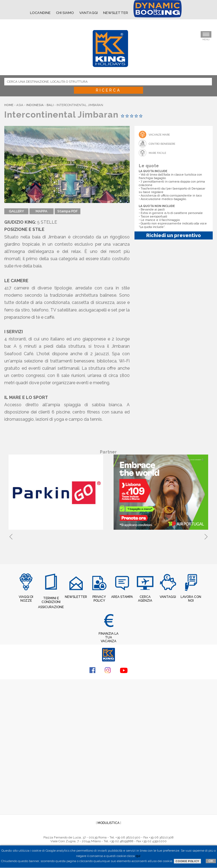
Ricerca (108, 90)
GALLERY (16, 211)
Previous (11, 536)
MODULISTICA (108, 823)
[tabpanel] (57, 493)
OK (211, 861)
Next (206, 536)
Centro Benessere (162, 144)
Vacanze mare (159, 135)
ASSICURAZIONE (51, 607)
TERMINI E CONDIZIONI (51, 600)
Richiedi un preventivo (174, 235)
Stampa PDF (68, 211)
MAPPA (42, 211)
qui (138, 856)
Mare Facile (157, 153)
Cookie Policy (187, 861)
